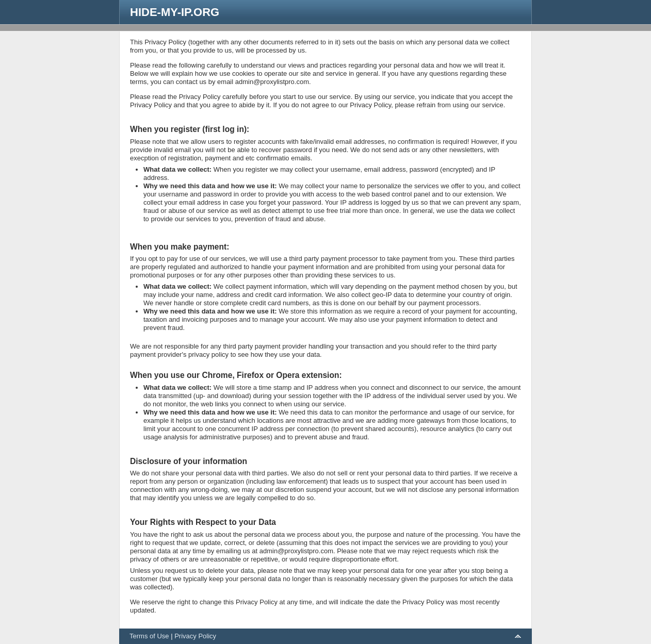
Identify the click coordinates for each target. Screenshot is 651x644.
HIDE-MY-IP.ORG (175, 12)
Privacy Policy (195, 636)
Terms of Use (149, 636)
